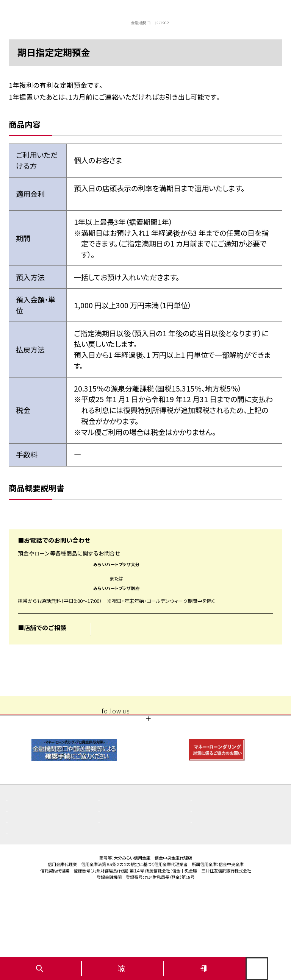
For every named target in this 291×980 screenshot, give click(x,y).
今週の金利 (105, 199)
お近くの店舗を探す (123, 659)
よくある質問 (30, 865)
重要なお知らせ (125, 865)
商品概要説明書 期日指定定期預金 (72, 516)
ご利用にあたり (125, 887)
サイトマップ (213, 887)
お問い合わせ (31, 898)
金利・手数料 (30, 887)
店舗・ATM (120, 876)
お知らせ (210, 865)
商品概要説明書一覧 (39, 876)
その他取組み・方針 (222, 876)
